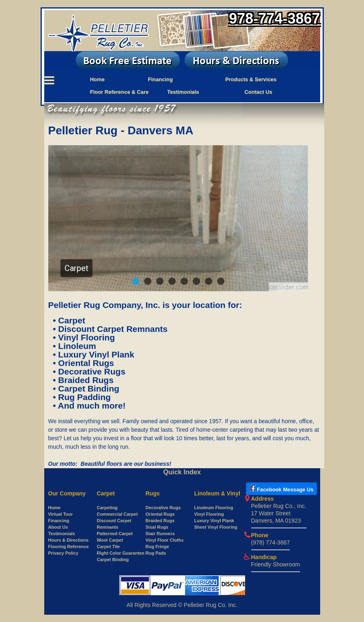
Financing (160, 79)
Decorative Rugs (163, 508)
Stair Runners (160, 534)
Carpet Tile (109, 547)
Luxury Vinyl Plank (214, 521)
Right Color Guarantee (121, 553)
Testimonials (183, 92)
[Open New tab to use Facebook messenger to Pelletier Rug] (281, 490)
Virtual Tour (61, 514)
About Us (58, 527)
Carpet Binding (113, 560)
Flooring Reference (69, 547)
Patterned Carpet (115, 534)
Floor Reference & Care (120, 92)
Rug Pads (156, 553)
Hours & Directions (69, 540)
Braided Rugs (160, 521)
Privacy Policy (64, 553)
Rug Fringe (157, 547)
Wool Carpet (110, 540)
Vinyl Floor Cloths (165, 540)
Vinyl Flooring (209, 514)
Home (97, 79)
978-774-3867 (274, 18)
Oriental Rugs (160, 514)
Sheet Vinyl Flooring (216, 527)
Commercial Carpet (117, 514)
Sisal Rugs (157, 527)
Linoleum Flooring (214, 508)
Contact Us (258, 92)
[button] (136, 281)
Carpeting (107, 508)
